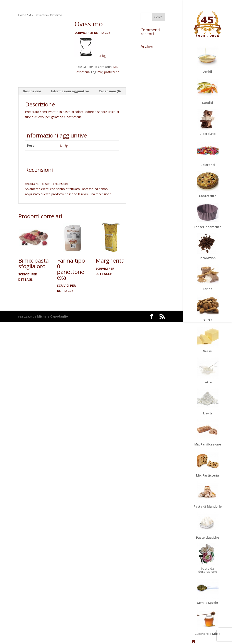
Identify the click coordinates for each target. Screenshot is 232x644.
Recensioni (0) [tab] (110, 91)
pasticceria (112, 72)
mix (100, 72)
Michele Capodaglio (53, 316)
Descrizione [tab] (32, 91)
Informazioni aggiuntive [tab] (70, 91)
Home (22, 15)
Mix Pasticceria (38, 15)
